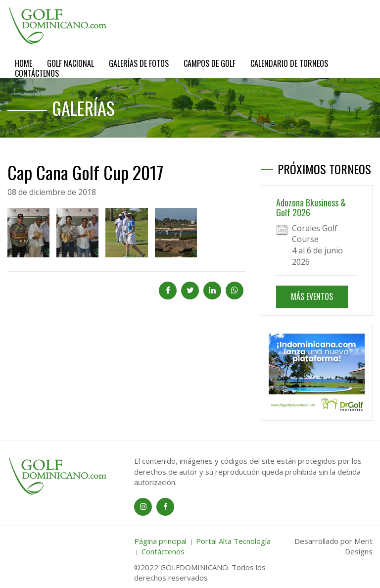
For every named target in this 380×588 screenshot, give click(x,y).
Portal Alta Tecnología (233, 541)
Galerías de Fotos (139, 63)
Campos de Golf (210, 63)
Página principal (160, 541)
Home (24, 63)
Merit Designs (359, 546)
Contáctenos (37, 73)
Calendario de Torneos (289, 63)
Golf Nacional (71, 63)
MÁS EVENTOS (312, 296)
